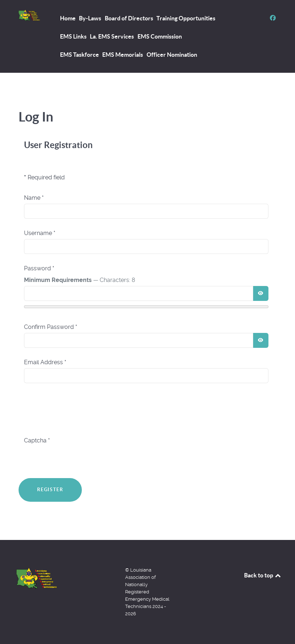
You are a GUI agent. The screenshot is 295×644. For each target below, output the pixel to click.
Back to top (263, 575)
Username (40, 233)
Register (50, 490)
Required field (44, 177)
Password (39, 268)
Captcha (37, 440)
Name (34, 198)
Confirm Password (51, 327)
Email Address (45, 362)
